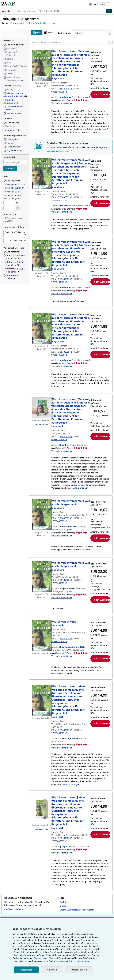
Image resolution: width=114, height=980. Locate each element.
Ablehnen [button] (52, 970)
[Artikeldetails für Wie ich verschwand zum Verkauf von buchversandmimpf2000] (42, 635)
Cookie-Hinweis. (41, 958)
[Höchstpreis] (9, 208)
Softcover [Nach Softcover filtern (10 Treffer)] (11, 130)
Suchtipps (64, 902)
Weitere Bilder (41, 424)
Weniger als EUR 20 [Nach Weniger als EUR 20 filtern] (14, 184)
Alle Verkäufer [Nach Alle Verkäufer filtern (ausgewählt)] (13, 252)
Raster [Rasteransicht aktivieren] (49, 33)
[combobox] (61, 11)
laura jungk (18, 23)
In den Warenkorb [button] (102, 94)
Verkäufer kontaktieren (62, 103)
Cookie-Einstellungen (26, 955)
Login (101, 4)
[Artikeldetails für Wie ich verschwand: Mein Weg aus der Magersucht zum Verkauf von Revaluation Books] (42, 515)
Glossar (63, 906)
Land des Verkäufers (14, 241)
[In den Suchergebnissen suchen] (71, 42)
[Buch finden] (109, 11)
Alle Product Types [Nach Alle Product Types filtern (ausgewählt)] (14, 45)
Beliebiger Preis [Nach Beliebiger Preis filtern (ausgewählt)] (12, 181)
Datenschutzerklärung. (79, 961)
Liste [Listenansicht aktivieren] (37, 33)
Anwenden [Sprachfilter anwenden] (10, 168)
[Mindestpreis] (9, 203)
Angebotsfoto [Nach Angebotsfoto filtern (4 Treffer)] (13, 150)
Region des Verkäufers (15, 232)
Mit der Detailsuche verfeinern (42, 23)
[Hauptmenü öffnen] (7, 11)
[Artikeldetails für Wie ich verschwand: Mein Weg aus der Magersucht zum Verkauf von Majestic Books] (42, 577)
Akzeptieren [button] (26, 970)
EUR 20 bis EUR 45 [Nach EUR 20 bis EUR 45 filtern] (14, 188)
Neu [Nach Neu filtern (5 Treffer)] (8, 89)
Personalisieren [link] (79, 970)
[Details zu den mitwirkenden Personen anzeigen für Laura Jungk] (58, 78)
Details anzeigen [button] (80, 488)
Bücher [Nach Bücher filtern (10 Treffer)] (10, 48)
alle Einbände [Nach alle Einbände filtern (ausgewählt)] (11, 123)
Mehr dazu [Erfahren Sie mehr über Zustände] (17, 86)
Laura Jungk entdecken (60, 151)
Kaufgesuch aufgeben (14, 909)
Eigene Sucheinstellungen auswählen (77, 910)
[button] (109, 42)
